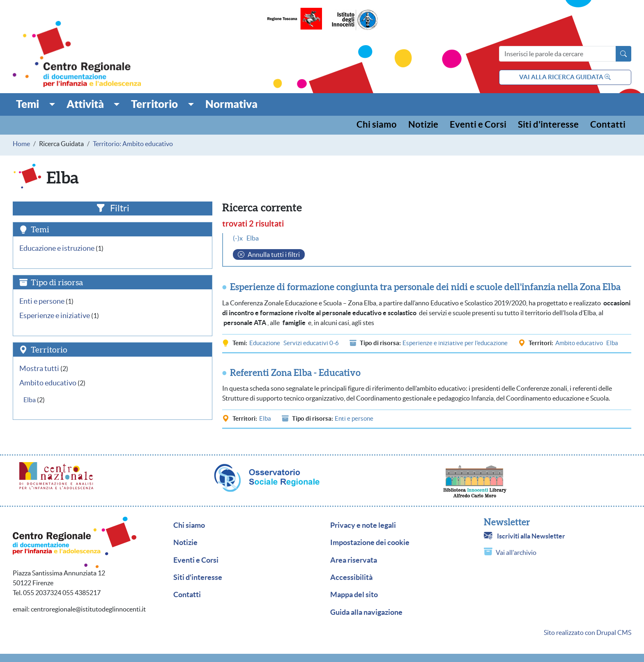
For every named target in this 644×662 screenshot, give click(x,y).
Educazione (265, 343)
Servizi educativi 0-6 (311, 343)
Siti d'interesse (548, 125)
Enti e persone (354, 418)
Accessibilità (351, 577)
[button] (36, 104)
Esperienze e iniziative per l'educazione (455, 343)
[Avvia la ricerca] (623, 54)
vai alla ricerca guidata (565, 77)
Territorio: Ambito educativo (133, 144)
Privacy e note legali (363, 525)
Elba (612, 343)
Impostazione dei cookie (370, 543)
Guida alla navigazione (366, 612)
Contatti (608, 125)
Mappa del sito (354, 595)
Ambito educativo (579, 343)
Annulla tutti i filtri (274, 254)
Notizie (423, 125)
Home (21, 144)
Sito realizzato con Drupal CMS (588, 632)
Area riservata (354, 560)
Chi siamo (377, 125)
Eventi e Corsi (478, 125)
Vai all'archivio (516, 552)
